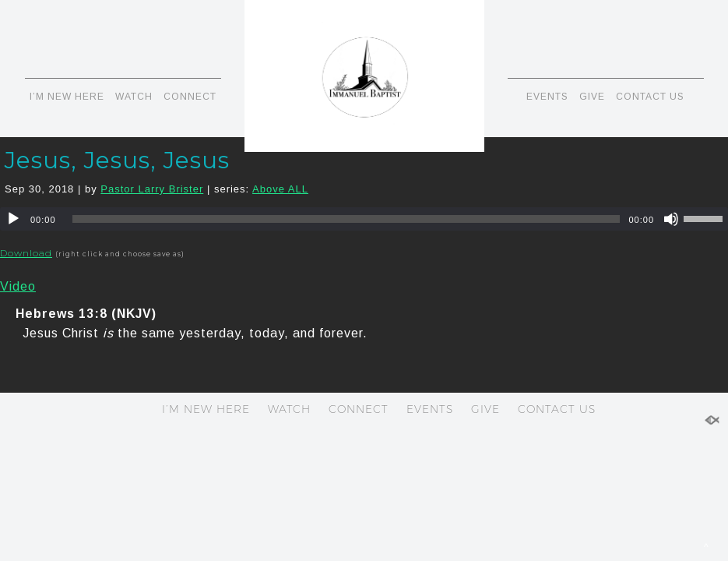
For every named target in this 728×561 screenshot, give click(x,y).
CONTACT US (650, 97)
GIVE (592, 97)
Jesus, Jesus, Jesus (117, 160)
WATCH (134, 97)
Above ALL (280, 189)
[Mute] (671, 219)
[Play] (13, 219)
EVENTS (547, 97)
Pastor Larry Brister (152, 189)
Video (18, 286)
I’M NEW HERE (67, 97)
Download (26, 253)
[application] (364, 219)
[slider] (346, 219)
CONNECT (190, 97)
